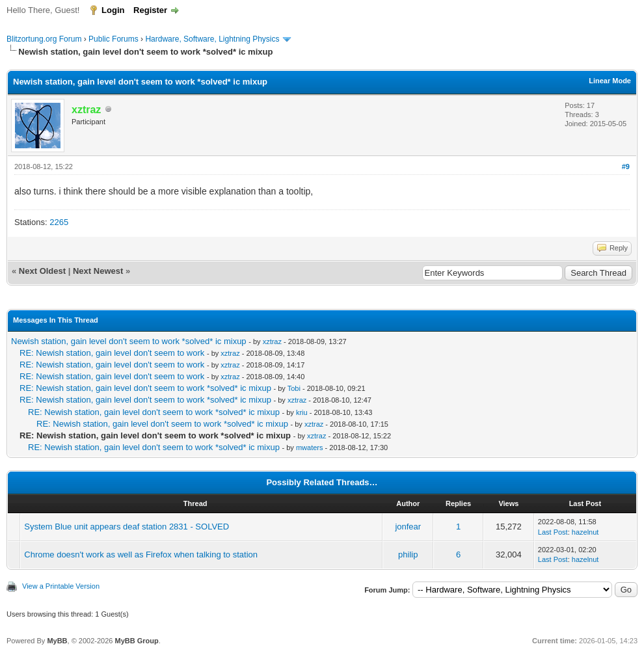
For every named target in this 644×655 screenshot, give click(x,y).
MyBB (57, 641)
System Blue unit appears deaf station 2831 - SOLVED (127, 527)
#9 (626, 167)
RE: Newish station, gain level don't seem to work (112, 353)
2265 (59, 222)
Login (113, 10)
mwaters (310, 448)
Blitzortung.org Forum (44, 39)
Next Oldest (42, 271)
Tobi (294, 388)
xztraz (272, 341)
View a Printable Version (61, 586)
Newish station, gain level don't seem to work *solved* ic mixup (129, 341)
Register (150, 10)
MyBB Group (136, 641)
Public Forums (114, 39)
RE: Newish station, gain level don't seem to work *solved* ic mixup (145, 388)
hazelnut (585, 532)
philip (408, 555)
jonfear (408, 527)
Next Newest (98, 271)
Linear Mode (610, 81)
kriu (302, 412)
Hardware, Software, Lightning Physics (212, 39)
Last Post (553, 532)
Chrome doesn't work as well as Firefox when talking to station (141, 555)
